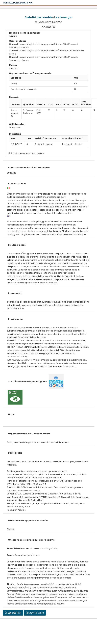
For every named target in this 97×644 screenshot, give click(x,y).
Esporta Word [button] (35, 613)
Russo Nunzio (14, 112)
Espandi (15, 127)
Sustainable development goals (27, 381)
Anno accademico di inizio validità (29, 167)
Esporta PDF (13, 613)
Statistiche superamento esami (27, 153)
